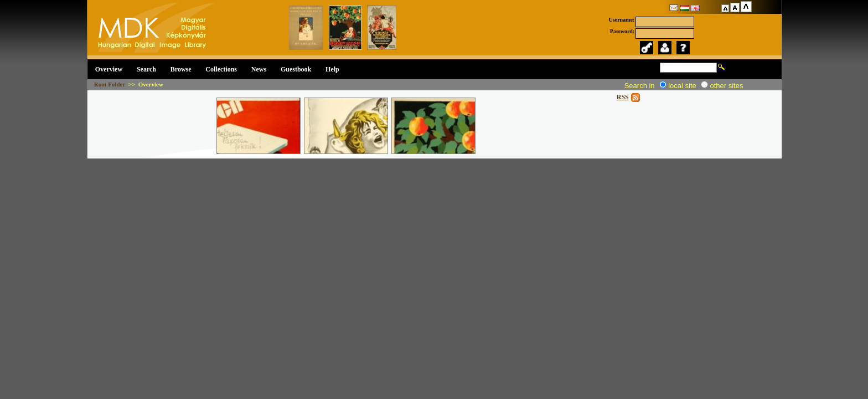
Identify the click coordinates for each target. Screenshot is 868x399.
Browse (181, 69)
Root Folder (110, 84)
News (259, 69)
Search (146, 69)
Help (332, 69)
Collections (221, 69)
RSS (623, 97)
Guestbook (296, 69)
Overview (109, 69)
